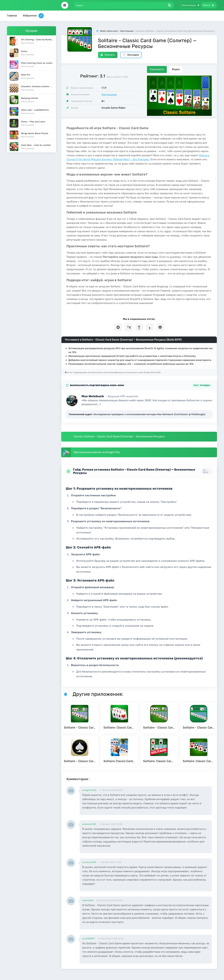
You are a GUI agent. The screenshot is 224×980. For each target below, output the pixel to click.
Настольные (109, 95)
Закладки (131, 55)
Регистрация (191, 5)
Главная (12, 16)
